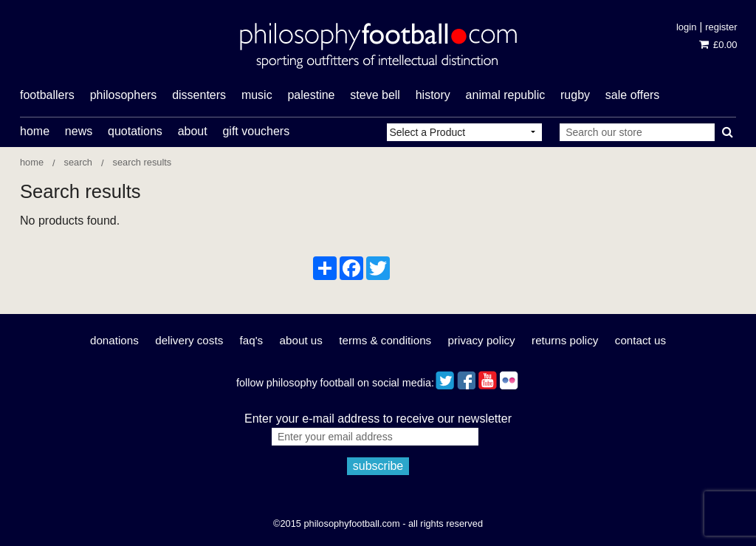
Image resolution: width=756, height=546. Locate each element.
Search (78, 162)
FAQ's (252, 340)
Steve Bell (375, 95)
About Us (301, 340)
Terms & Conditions (385, 340)
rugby (575, 95)
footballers (47, 95)
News (79, 131)
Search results (142, 162)
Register (721, 27)
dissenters (199, 95)
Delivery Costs (189, 340)
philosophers (124, 95)
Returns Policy (565, 340)
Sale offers (633, 95)
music (257, 95)
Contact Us (640, 340)
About (193, 131)
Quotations (135, 131)
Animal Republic (506, 95)
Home (35, 131)
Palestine (311, 95)
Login (686, 27)
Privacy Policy (482, 340)
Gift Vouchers (256, 131)
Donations (114, 340)
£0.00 (718, 45)
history (433, 95)
